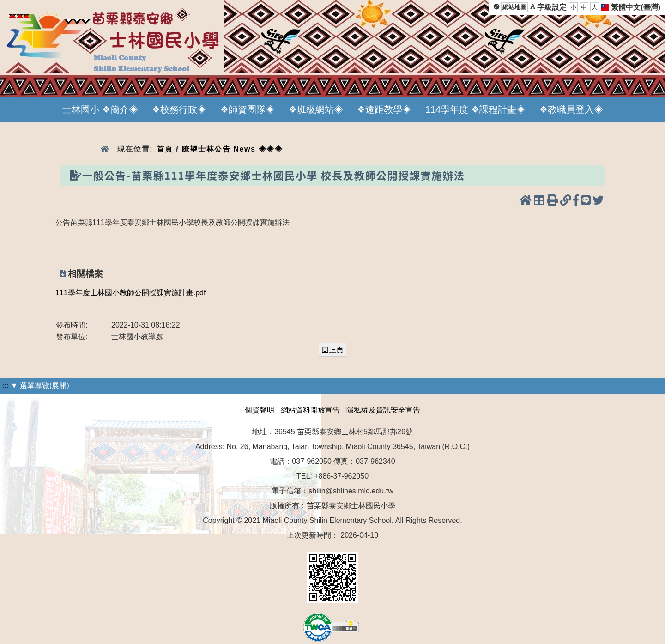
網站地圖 (514, 7)
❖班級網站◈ (316, 109)
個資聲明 (260, 410)
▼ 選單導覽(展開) (40, 386)
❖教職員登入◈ (571, 109)
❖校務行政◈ (179, 109)
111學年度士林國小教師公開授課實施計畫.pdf (130, 293)
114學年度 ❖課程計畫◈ (475, 109)
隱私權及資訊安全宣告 (383, 410)
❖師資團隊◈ (248, 109)
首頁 (165, 149)
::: (5, 386)
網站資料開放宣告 (310, 410)
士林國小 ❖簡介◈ (100, 109)
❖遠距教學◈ (384, 109)
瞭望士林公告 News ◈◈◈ (233, 149)
